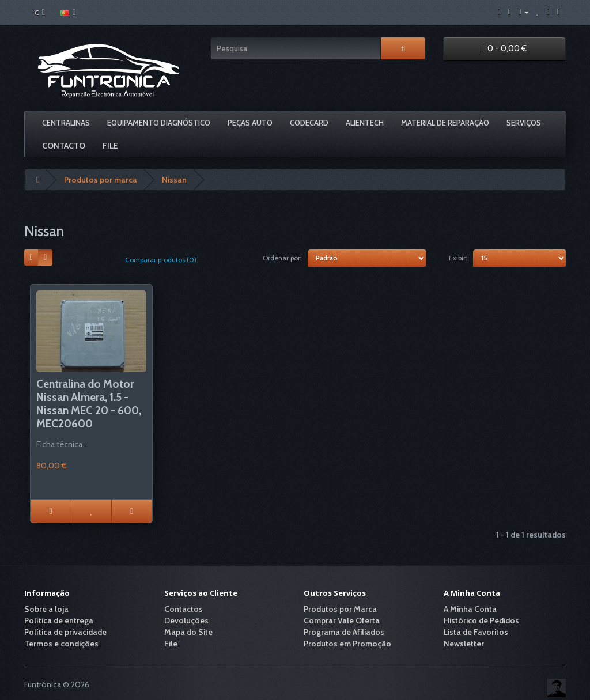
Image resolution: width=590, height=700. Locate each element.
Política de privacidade (65, 632)
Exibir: (458, 258)
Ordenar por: (282, 258)
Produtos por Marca (340, 609)
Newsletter (464, 644)
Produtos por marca (101, 180)
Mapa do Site (188, 632)
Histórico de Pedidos (481, 620)
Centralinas (66, 123)
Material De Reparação (445, 123)
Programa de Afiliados (344, 632)
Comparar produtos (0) (161, 260)
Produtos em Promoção (347, 644)
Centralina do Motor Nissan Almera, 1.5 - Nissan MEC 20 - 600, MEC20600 (89, 404)
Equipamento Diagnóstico (159, 123)
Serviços (524, 123)
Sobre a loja (46, 609)
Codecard (309, 123)
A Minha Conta (470, 609)
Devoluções (186, 620)
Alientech (365, 123)
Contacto (64, 146)
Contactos (184, 609)
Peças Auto (250, 123)
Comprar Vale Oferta (342, 620)
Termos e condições (61, 644)
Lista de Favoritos (476, 632)
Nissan (174, 180)
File (110, 146)
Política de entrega (59, 620)
